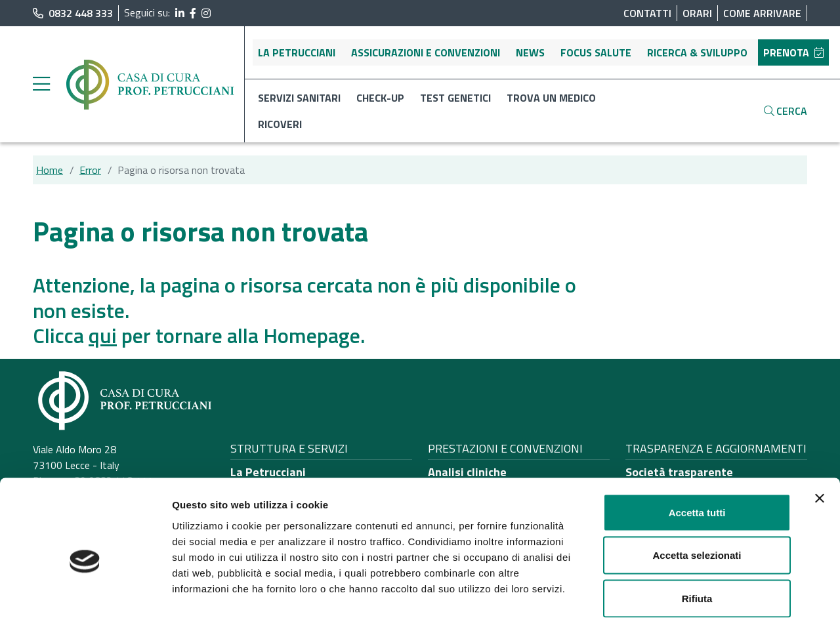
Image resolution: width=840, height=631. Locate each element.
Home (50, 170)
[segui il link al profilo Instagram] (206, 13)
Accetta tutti (697, 459)
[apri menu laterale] (41, 87)
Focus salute (596, 52)
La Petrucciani (297, 52)
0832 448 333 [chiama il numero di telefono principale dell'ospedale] (73, 13)
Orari (697, 13)
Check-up (380, 98)
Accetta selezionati (697, 502)
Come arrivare (762, 13)
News (530, 52)
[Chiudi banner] (820, 445)
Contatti (647, 13)
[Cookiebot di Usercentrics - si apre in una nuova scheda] (85, 605)
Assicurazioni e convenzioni (426, 52)
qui (103, 335)
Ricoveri (280, 124)
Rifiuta (697, 545)
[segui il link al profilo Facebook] (193, 13)
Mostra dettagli (690, 605)
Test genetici (455, 98)
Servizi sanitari (299, 98)
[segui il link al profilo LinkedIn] (180, 13)
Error (90, 170)
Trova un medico (551, 98)
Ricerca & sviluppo (697, 52)
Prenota (793, 52)
